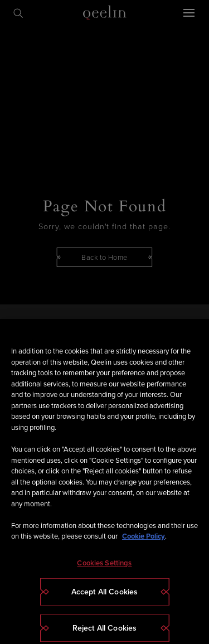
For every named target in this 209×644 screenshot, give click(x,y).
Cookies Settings (104, 572)
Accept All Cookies (105, 601)
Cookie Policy (144, 546)
